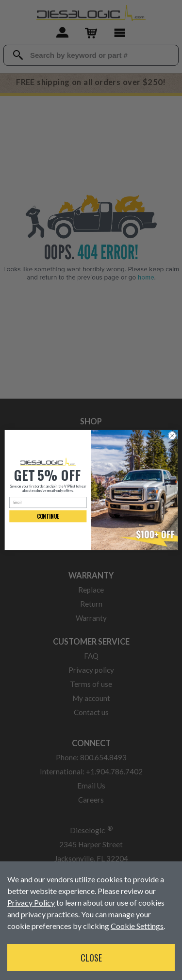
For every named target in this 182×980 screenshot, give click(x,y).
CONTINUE (48, 516)
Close (91, 958)
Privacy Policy (31, 902)
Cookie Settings (137, 926)
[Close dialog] (172, 436)
